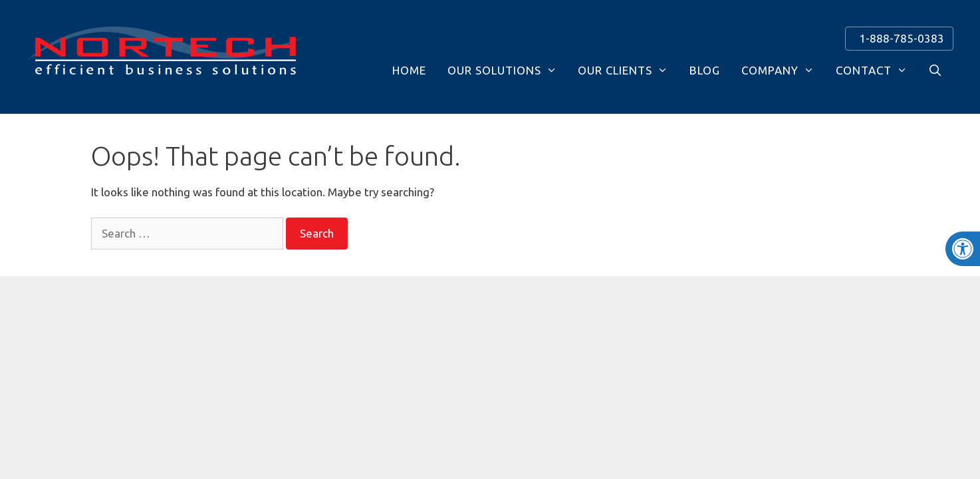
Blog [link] (705, 70)
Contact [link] (872, 71)
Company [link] (778, 71)
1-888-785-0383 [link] (899, 38)
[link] (963, 249)
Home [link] (409, 70)
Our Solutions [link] (502, 71)
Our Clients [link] (623, 71)
